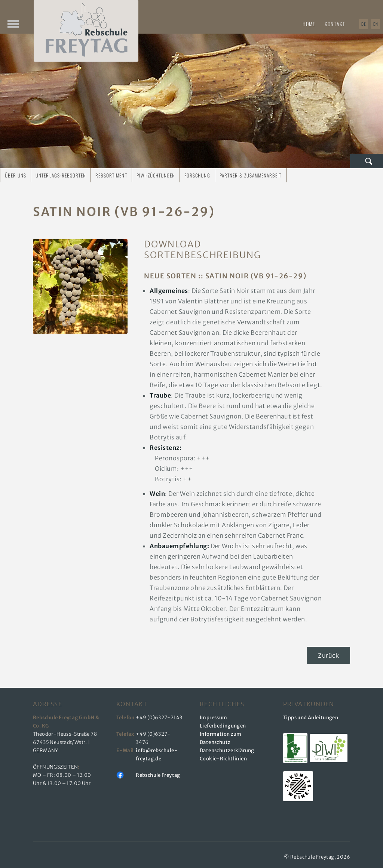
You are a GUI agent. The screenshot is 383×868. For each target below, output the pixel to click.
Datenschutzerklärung (227, 750)
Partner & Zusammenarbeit (251, 175)
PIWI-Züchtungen (156, 175)
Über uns (16, 175)
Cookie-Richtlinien (223, 759)
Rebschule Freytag (158, 775)
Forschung (197, 175)
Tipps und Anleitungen (311, 718)
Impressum (214, 718)
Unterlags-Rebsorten (61, 175)
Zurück (328, 655)
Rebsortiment (111, 175)
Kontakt (335, 24)
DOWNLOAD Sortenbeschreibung (191, 250)
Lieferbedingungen (223, 726)
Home (309, 24)
